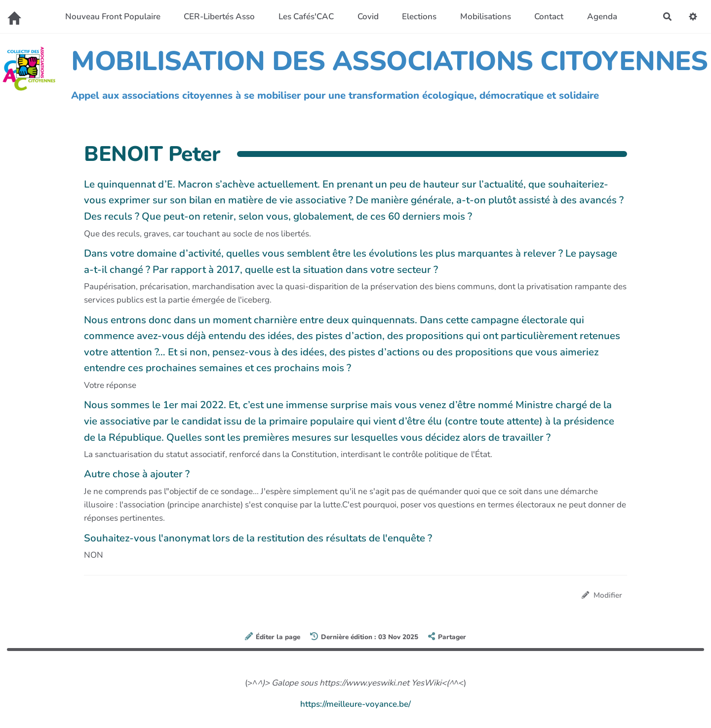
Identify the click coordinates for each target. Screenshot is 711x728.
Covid (368, 17)
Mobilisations (486, 17)
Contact (549, 17)
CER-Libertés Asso (219, 17)
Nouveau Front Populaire (113, 17)
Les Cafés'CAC (306, 17)
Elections (419, 17)
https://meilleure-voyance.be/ (355, 704)
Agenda (602, 17)
